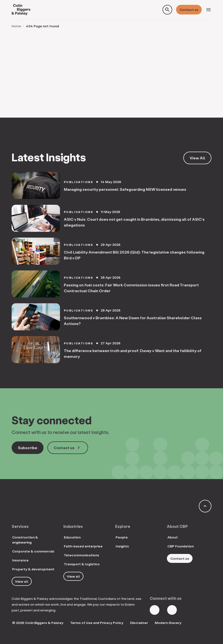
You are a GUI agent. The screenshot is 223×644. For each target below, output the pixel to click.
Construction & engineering (25, 540)
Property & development (33, 569)
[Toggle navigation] (208, 10)
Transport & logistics (82, 564)
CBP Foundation (181, 546)
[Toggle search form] (167, 10)
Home (16, 26)
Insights (122, 546)
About (173, 537)
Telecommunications (82, 555)
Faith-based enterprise (83, 546)
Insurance (20, 560)
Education (72, 537)
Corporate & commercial (33, 551)
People (122, 537)
